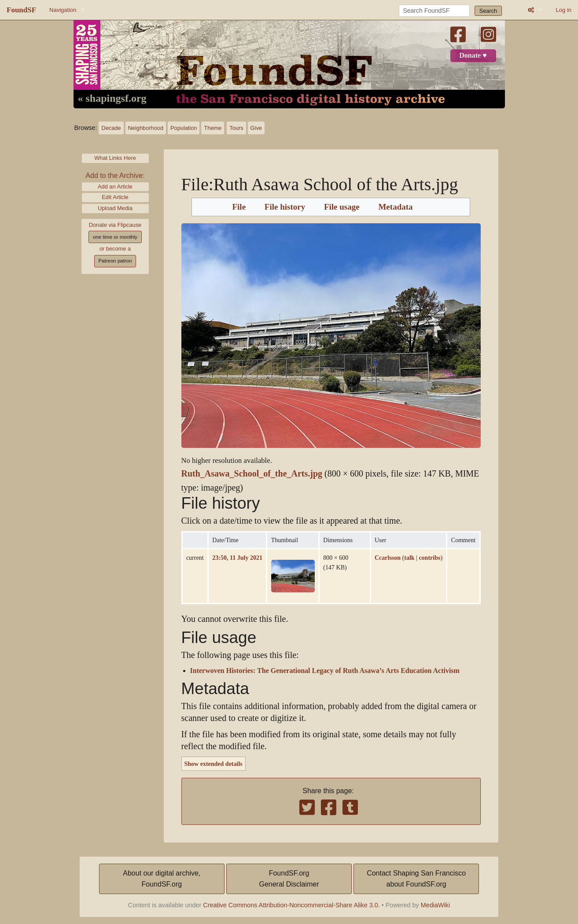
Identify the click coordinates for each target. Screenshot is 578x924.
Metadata (395, 207)
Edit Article (115, 197)
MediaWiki (435, 905)
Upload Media (115, 208)
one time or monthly (115, 237)
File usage (342, 207)
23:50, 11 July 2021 (237, 558)
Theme (213, 128)
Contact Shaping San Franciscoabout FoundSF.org (416, 879)
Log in (564, 10)
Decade (111, 128)
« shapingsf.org (112, 99)
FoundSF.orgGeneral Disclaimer (289, 879)
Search (488, 11)
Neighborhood (146, 128)
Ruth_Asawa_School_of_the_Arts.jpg (252, 474)
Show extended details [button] (214, 764)
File (239, 207)
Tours (236, 128)
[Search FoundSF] (434, 11)
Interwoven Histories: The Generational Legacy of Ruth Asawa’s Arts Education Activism (325, 671)
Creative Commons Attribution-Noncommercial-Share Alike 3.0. (291, 905)
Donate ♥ (473, 55)
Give (256, 128)
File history (285, 207)
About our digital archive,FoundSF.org (162, 879)
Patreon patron (115, 261)
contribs (429, 558)
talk (409, 558)
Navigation (63, 10)
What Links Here (115, 158)
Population (184, 128)
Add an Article (115, 187)
